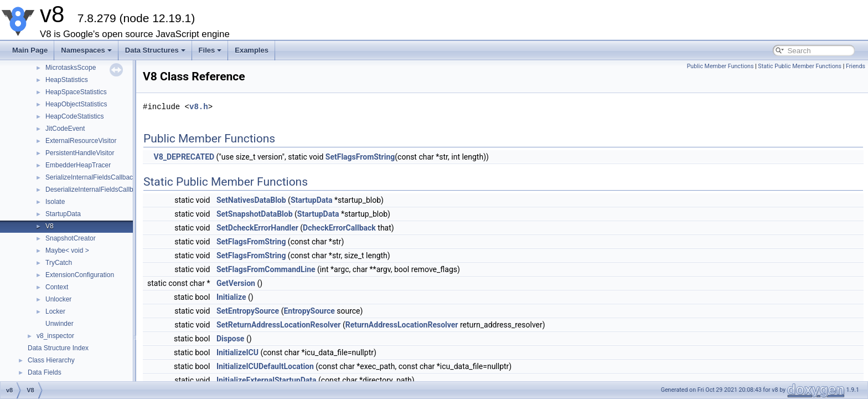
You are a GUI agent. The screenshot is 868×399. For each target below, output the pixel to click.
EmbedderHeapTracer (78, 165)
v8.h (199, 107)
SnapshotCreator (71, 238)
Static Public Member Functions (800, 66)
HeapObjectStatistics (76, 104)
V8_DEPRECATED (184, 157)
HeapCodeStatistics (74, 116)
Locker (55, 311)
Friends (856, 66)
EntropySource (309, 311)
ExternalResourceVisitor (81, 141)
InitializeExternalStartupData (267, 380)
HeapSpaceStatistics (76, 92)
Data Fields (45, 372)
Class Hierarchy (51, 360)
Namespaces (86, 50)
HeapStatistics (67, 80)
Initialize (231, 297)
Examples (252, 50)
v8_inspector (55, 336)
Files (210, 50)
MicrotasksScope (71, 68)
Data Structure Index (58, 348)
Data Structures (155, 50)
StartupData (63, 214)
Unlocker (58, 299)
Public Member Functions (720, 66)
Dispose (231, 339)
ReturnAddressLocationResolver (402, 325)
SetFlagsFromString (360, 157)
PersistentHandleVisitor (80, 153)
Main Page (30, 50)
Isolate (55, 202)
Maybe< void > (67, 250)
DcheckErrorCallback (339, 228)
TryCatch (59, 263)
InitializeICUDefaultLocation (265, 366)
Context (57, 287)
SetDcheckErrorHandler (257, 228)
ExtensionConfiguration (80, 275)
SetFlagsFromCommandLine (266, 269)
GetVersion (236, 283)
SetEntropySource (248, 311)
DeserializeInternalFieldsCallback (94, 190)
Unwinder (60, 324)
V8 (50, 226)
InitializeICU (237, 352)
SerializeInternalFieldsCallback (91, 177)
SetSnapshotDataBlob (255, 214)
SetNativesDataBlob (251, 200)
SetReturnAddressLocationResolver (279, 325)
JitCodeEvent (65, 129)
